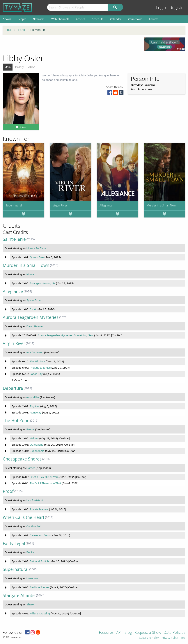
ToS (183, 638)
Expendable (37, 451)
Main (8, 67)
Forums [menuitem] (154, 19)
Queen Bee (37, 257)
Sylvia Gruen (34, 300)
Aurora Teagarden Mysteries (31, 317)
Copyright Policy (149, 638)
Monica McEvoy (36, 248)
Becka (30, 552)
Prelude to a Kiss (40, 368)
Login (161, 8)
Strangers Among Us (42, 283)
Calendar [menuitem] (116, 19)
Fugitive (35, 406)
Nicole (30, 274)
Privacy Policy (170, 638)
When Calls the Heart (24, 517)
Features (106, 633)
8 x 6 (33, 309)
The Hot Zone (16, 421)
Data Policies (174, 633)
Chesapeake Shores (22, 459)
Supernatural (14, 205)
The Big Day (37, 361)
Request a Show (148, 633)
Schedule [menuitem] (98, 19)
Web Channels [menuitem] (60, 19)
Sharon (31, 604)
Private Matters (39, 509)
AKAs (32, 67)
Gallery (19, 67)
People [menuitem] (22, 19)
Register (177, 8)
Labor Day (36, 374)
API (119, 633)
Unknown (32, 578)
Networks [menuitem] (39, 19)
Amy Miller (33, 397)
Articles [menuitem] (81, 19)
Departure (13, 388)
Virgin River (60, 205)
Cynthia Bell (34, 526)
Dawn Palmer (35, 326)
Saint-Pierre (14, 239)
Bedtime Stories (40, 587)
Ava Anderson (35, 352)
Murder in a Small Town (162, 205)
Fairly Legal (14, 543)
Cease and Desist (41, 535)
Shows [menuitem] (7, 19)
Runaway (36, 412)
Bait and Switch (39, 561)
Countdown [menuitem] (135, 19)
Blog (128, 633)
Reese (30, 429)
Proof (8, 491)
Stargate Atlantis (19, 595)
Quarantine (37, 445)
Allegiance (106, 205)
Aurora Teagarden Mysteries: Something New (65, 335)
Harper (31, 468)
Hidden (34, 438)
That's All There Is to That (45, 483)
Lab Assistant (34, 500)
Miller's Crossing (40, 613)
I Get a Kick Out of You (44, 477)
